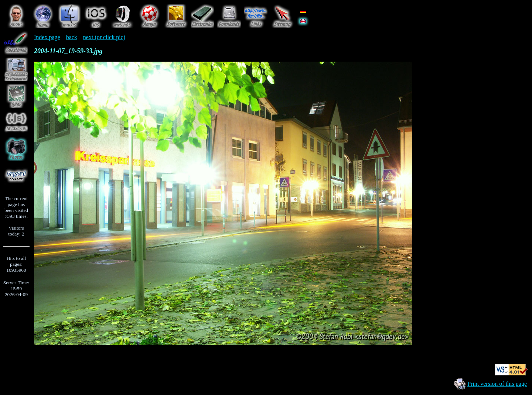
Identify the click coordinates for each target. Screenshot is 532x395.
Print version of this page (497, 384)
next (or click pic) (104, 37)
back (72, 37)
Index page (47, 37)
